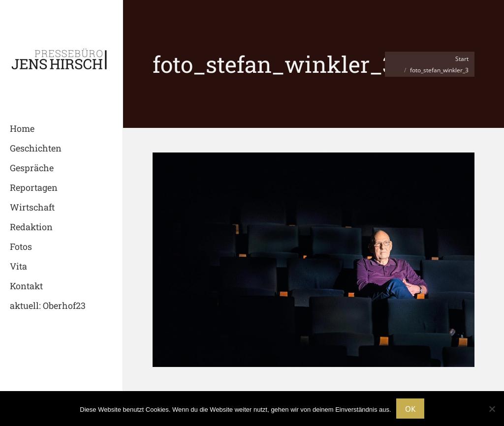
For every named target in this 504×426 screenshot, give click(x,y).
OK (410, 409)
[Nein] (492, 409)
